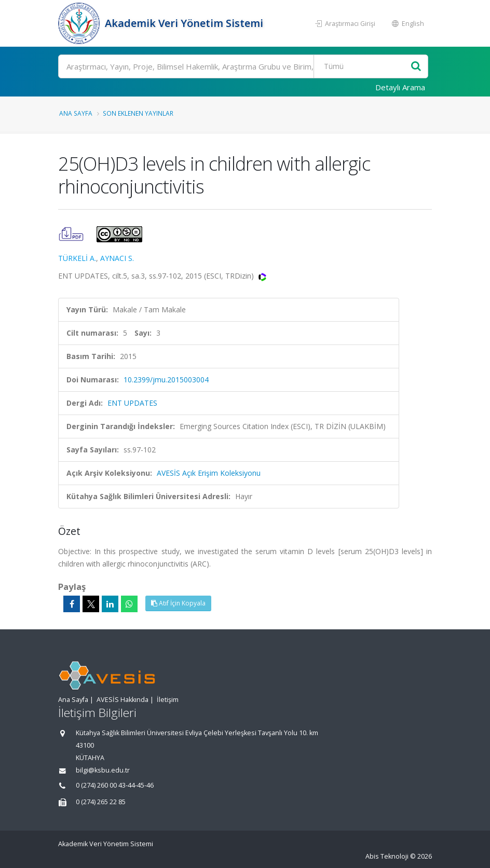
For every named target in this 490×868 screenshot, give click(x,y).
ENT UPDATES (132, 403)
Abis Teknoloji (387, 856)
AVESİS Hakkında (122, 700)
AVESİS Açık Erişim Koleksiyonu (209, 473)
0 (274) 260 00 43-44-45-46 (115, 785)
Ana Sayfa (76, 113)
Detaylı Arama (400, 87)
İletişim (168, 700)
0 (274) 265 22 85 (101, 802)
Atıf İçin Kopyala (178, 603)
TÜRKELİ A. (77, 258)
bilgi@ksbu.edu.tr (103, 770)
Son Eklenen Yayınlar (138, 113)
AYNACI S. (117, 258)
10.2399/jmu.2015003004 (166, 380)
